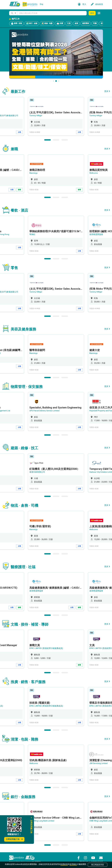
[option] (56, 116)
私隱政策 (64, 864)
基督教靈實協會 (96, 234)
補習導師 (86, 23)
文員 (69, 23)
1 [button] (47, 140)
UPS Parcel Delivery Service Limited (44, 411)
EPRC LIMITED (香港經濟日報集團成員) (46, 648)
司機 (95, 23)
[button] (13, 13)
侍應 (60, 24)
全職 (19, 132)
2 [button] (56, 140)
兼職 (19, 190)
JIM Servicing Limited (98, 763)
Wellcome (94, 173)
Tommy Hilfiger (36, 116)
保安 (102, 23)
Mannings (33, 173)
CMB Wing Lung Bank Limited (42, 821)
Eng (41, 4)
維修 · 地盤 (47, 24)
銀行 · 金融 (32, 24)
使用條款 (73, 864)
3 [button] (65, 140)
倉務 (76, 23)
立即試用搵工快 (14, 839)
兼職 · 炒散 (16, 24)
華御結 (32, 234)
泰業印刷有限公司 (37, 472)
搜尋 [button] (92, 13)
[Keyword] (52, 13)
